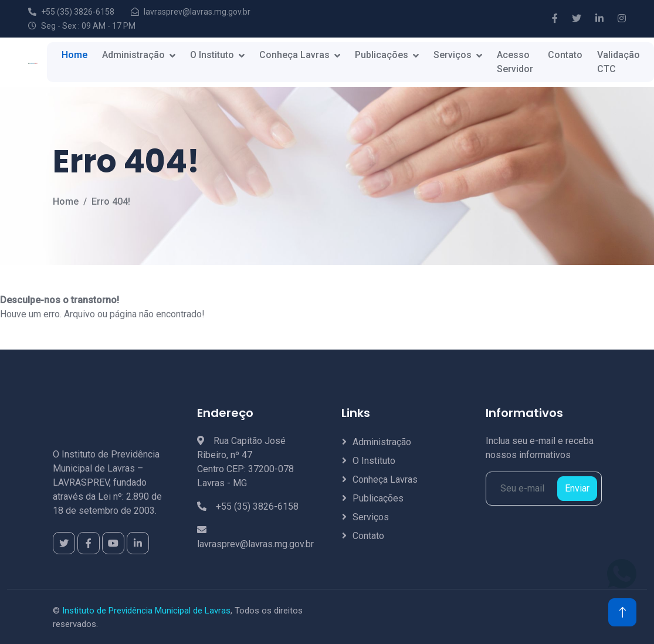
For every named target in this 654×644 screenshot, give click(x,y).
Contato (565, 55)
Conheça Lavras (294, 55)
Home (74, 55)
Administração (133, 55)
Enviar (577, 488)
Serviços (453, 55)
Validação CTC (619, 62)
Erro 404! (111, 201)
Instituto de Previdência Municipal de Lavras (146, 611)
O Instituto (212, 55)
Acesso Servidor (515, 62)
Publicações (382, 55)
